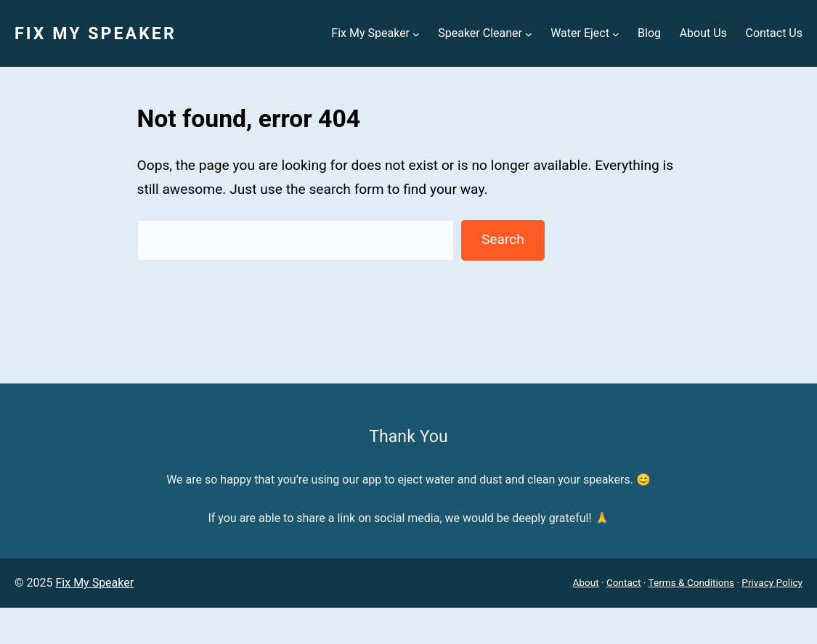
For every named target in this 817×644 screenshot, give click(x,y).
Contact (624, 582)
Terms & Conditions (692, 582)
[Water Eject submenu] (616, 33)
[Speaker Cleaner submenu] (529, 33)
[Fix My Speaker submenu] (416, 33)
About (585, 582)
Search (503, 239)
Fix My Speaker (95, 33)
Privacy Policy (772, 582)
